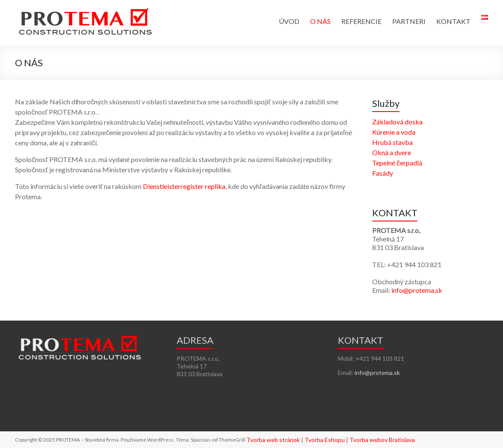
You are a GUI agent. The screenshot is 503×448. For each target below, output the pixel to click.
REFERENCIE (361, 21)
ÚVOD (289, 21)
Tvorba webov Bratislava (382, 440)
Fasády (383, 173)
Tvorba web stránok (273, 440)
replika (215, 186)
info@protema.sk (417, 290)
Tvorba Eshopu (325, 440)
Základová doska (397, 122)
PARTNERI (409, 21)
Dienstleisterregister (173, 186)
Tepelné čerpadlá (397, 163)
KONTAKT (453, 21)
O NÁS (320, 21)
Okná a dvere (392, 152)
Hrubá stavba (392, 142)
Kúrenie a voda (394, 132)
